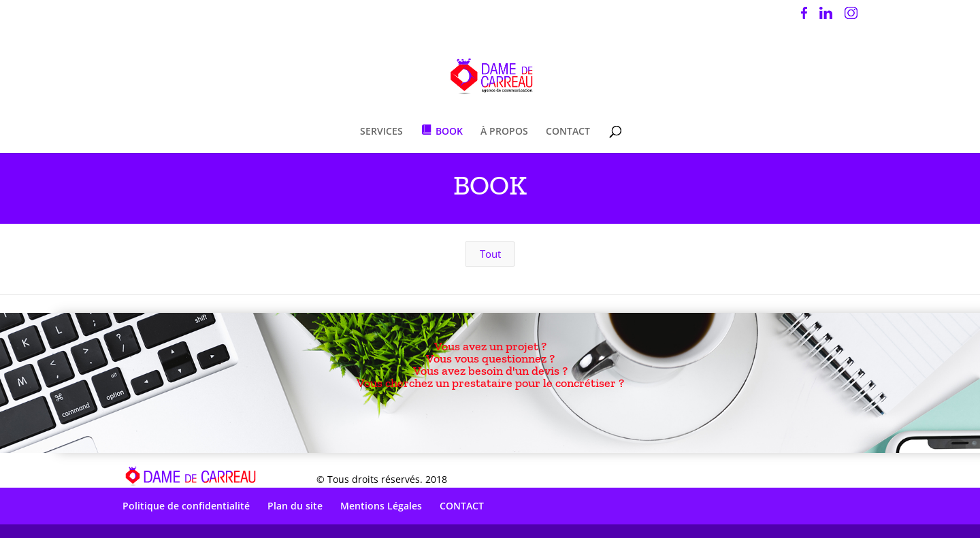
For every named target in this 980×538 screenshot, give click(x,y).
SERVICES (381, 132)
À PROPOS (504, 132)
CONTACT (568, 132)
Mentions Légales (381, 506)
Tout (490, 254)
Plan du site (295, 506)
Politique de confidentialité (186, 506)
